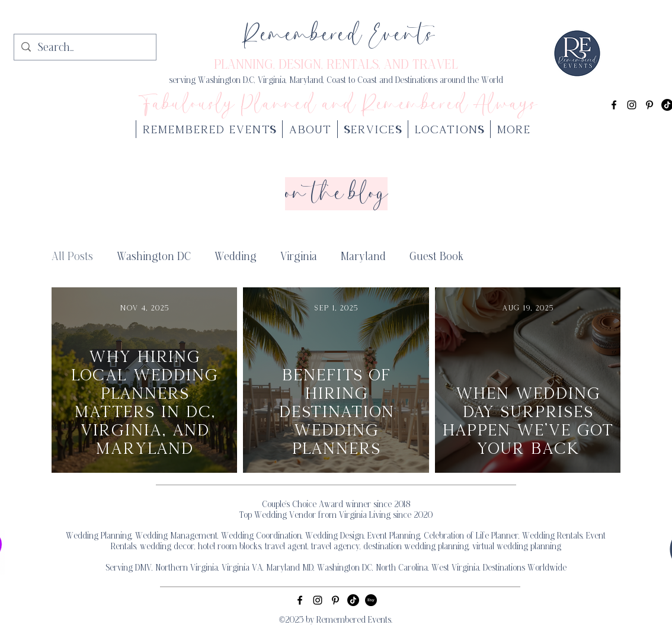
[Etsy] (371, 600)
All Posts (72, 257)
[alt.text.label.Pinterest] (649, 105)
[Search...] (84, 49)
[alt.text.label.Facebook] (614, 105)
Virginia (299, 257)
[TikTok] (353, 600)
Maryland (363, 257)
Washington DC (154, 257)
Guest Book (436, 257)
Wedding (236, 257)
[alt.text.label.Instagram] (632, 105)
